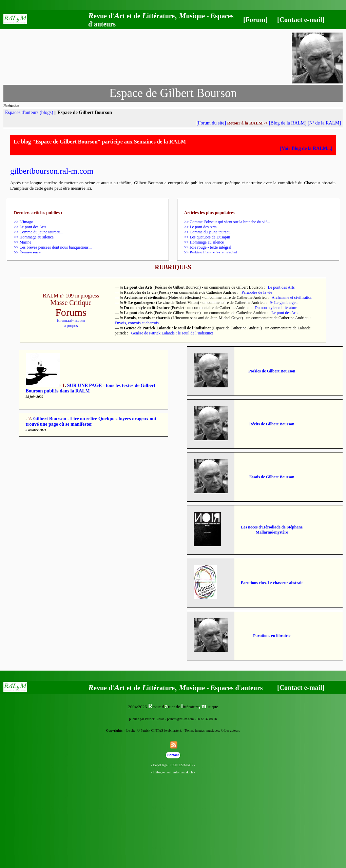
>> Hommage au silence (34, 237)
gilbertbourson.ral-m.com (52, 171)
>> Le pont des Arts (30, 227)
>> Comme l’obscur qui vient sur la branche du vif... (227, 222)
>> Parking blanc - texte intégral (211, 252)
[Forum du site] (211, 123)
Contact (173, 755)
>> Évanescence (27, 252)
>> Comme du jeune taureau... (39, 232)
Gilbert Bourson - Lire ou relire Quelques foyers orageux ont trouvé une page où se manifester (91, 421)
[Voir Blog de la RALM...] (306, 148)
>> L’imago (24, 222)
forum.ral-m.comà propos (71, 323)
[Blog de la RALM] (288, 123)
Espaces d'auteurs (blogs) (29, 112)
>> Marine (23, 242)
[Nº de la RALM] (324, 123)
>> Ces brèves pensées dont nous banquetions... (53, 247)
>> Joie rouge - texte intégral (208, 247)
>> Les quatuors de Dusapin (207, 237)
